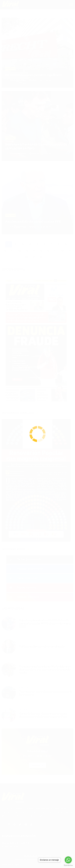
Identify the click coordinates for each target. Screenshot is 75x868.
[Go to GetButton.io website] (68, 865)
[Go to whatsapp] (68, 860)
